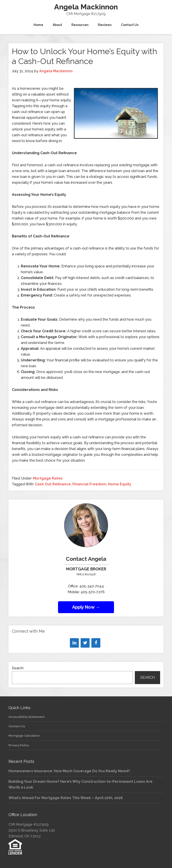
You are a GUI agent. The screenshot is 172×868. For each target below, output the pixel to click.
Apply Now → (86, 607)
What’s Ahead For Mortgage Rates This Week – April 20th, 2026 (66, 798)
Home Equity (120, 484)
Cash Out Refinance (53, 484)
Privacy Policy (19, 745)
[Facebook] (96, 643)
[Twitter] (85, 643)
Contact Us (17, 726)
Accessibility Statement (27, 717)
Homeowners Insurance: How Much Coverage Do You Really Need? (69, 771)
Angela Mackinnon (86, 7)
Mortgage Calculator (24, 736)
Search (18, 668)
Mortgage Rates (48, 478)
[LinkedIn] (74, 643)
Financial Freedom (89, 484)
